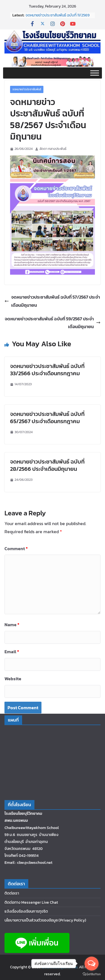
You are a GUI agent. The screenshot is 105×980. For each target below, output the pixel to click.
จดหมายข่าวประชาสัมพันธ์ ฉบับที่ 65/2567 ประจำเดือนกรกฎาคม (47, 418)
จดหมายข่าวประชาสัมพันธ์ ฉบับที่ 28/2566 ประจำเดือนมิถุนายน (47, 465)
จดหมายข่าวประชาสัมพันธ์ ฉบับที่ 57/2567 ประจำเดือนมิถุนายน (52, 301)
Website (13, 679)
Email (12, 652)
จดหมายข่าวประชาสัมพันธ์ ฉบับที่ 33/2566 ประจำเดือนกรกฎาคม (47, 370)
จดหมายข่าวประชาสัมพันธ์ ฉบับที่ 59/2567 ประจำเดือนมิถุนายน (53, 323)
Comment (16, 548)
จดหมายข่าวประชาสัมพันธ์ (27, 89)
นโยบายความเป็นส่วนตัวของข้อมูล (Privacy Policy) (45, 920)
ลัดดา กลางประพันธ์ (53, 149)
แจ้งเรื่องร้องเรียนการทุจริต (26, 911)
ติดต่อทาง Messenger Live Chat (31, 902)
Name (12, 625)
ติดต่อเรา (12, 893)
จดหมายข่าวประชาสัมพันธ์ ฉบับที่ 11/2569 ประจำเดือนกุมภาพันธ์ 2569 (58, 18)
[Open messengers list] (92, 964)
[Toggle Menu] (95, 73)
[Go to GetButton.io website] (92, 974)
